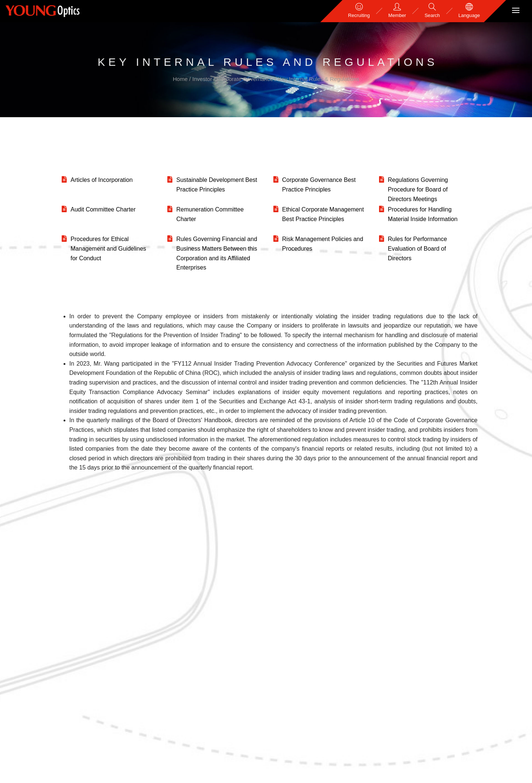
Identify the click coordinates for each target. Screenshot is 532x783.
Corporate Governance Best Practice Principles (319, 185)
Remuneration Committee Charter (210, 214)
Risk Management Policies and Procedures (323, 244)
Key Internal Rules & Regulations (318, 79)
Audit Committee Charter (103, 209)
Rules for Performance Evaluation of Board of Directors (417, 248)
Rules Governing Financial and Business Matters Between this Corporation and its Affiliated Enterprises (217, 253)
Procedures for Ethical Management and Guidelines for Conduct (108, 248)
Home (181, 79)
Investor (203, 79)
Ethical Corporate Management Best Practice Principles (323, 214)
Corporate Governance (246, 79)
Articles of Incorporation (102, 180)
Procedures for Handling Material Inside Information (423, 214)
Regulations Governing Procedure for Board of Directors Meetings (418, 189)
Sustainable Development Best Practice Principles (217, 185)
